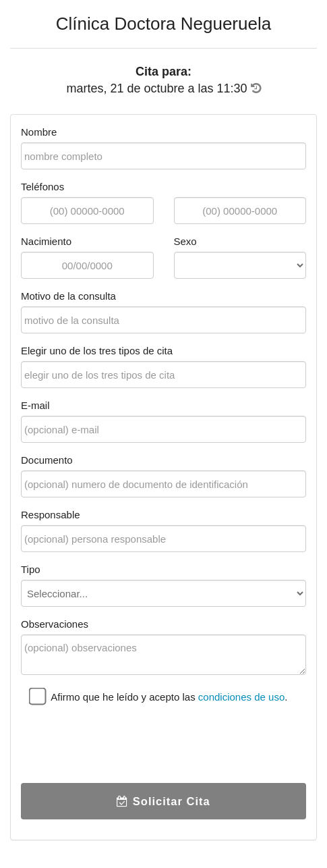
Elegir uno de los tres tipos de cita (97, 351)
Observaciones (55, 624)
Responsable (51, 515)
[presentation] (123, 747)
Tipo (31, 569)
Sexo (185, 241)
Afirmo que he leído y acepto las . (158, 696)
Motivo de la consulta (68, 296)
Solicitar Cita (163, 801)
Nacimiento (46, 241)
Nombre (39, 132)
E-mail (35, 405)
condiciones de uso (241, 697)
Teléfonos (42, 187)
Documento (47, 460)
